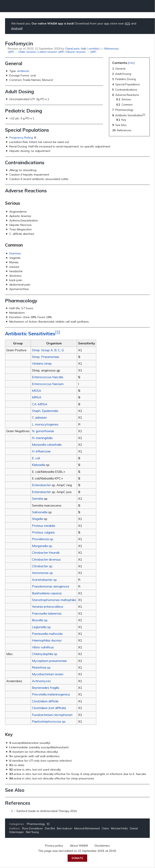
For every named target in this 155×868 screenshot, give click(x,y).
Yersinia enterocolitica (47, 607)
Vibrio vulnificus (43, 647)
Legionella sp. (42, 627)
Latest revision (48, 52)
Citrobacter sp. (42, 566)
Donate (77, 858)
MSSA (37, 391)
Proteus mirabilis (44, 526)
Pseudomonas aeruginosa (50, 586)
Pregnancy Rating (21, 138)
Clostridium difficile (45, 701)
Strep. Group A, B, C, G (48, 350)
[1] (58, 332)
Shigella (37, 519)
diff (11, 52)
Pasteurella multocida (47, 634)
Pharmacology (36, 824)
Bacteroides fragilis (46, 688)
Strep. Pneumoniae (46, 357)
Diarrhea (15, 253)
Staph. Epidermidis (45, 411)
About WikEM (79, 846)
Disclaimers (102, 846)
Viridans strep (42, 363)
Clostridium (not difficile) (49, 708)
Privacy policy (54, 846)
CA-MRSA (40, 404)
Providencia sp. (43, 539)
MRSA (37, 397)
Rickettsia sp (41, 667)
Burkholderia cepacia (47, 593)
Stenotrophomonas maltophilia (54, 600)
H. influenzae (41, 451)
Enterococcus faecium (48, 384)
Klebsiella (39, 465)
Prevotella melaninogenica (51, 694)
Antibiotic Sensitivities (30, 334)
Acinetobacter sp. (45, 580)
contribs (94, 48)
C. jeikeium (39, 417)
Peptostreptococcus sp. (49, 721)
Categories (16, 824)
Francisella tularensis (47, 613)
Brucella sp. (40, 620)
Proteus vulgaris (43, 532)
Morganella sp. (42, 546)
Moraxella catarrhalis (47, 445)
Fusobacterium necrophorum (52, 715)
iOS (128, 23)
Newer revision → (78, 52)
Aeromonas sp (42, 573)
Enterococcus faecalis (48, 377)
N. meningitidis (42, 438)
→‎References (109, 48)
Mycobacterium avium (48, 674)
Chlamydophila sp (45, 654)
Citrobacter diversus (46, 559)
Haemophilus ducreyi (47, 640)
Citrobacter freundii (46, 553)
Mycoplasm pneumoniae (49, 661)
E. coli (36, 458)
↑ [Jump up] (15, 811)
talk (84, 48)
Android (16, 28)
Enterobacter (41, 485)
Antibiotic (23, 71)
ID (48, 824)
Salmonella (40, 512)
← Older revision (25, 52)
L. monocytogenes (45, 424)
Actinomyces (41, 681)
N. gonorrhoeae (43, 431)
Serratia (38, 499)
